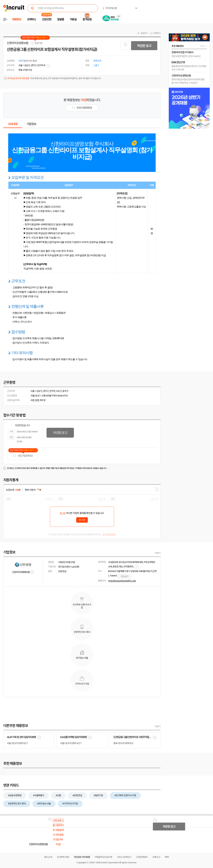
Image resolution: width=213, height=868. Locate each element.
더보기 (158, 553)
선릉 (44, 396)
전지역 (52, 391)
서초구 (59, 391)
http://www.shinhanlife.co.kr (122, 581)
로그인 (63, 513)
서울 (32, 391)
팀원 (37, 400)
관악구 (46, 391)
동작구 (65, 391)
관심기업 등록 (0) (23, 456)
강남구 (39, 391)
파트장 (43, 400)
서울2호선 (35, 396)
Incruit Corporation (110, 863)
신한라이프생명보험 (18, 43)
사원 (32, 400)
